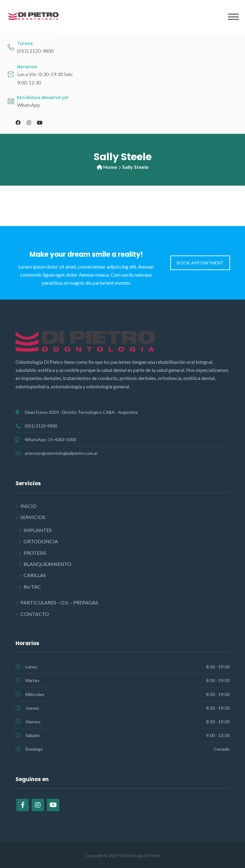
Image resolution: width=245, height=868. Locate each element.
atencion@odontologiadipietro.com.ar (61, 453)
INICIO (29, 506)
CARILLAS (35, 575)
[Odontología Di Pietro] (34, 16)
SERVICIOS (33, 517)
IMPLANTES (38, 530)
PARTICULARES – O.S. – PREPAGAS (59, 602)
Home (110, 167)
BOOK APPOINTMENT (200, 263)
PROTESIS (35, 553)
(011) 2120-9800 (41, 426)
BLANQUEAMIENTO (47, 564)
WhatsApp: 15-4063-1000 (50, 439)
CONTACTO (35, 614)
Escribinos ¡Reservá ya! (43, 97)
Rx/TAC (32, 587)
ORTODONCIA (41, 541)
